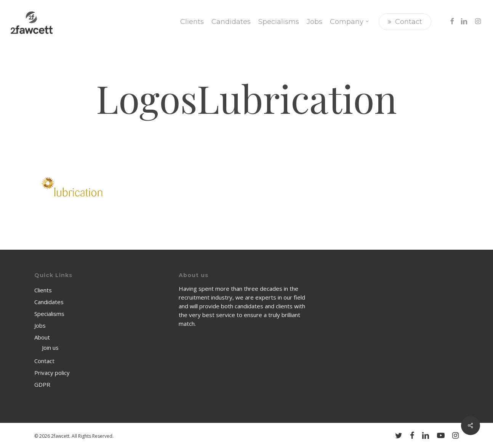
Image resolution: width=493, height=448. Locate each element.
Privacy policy (52, 373)
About (42, 337)
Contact (44, 361)
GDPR (42, 384)
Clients (43, 290)
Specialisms (49, 314)
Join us (50, 348)
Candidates (49, 302)
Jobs (40, 325)
